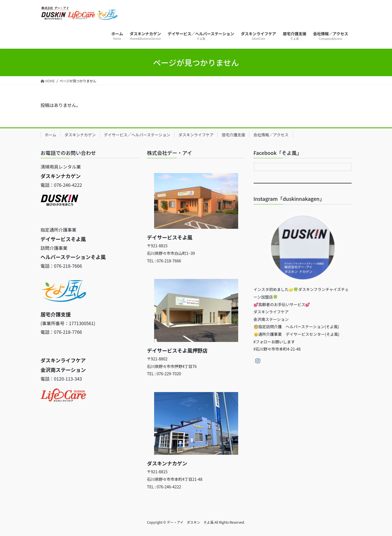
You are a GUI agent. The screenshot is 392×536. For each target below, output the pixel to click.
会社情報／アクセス (271, 135)
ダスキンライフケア (196, 135)
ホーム (51, 135)
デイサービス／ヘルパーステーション (137, 135)
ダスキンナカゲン (80, 135)
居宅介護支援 (233, 135)
